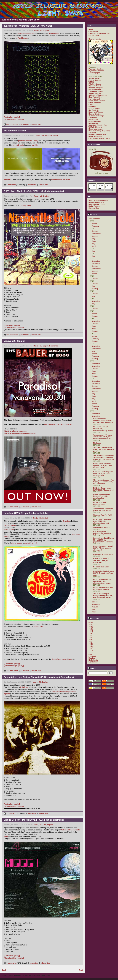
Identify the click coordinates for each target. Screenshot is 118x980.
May (93, 244)
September (96, 234)
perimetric (93, 106)
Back (4, 970)
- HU (91, 634)
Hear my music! (95, 39)
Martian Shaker (95, 90)
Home (91, 30)
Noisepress (93, 123)
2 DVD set (24, 687)
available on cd (30, 543)
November (96, 264)
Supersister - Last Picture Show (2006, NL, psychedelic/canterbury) (104, 540)
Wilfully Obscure (95, 127)
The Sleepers (23, 38)
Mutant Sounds (95, 80)
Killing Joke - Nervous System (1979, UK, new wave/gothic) (103, 466)
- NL (43, 136)
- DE (91, 630)
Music (36, 31)
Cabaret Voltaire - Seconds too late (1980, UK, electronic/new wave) (104, 421)
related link (36, 124)
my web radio (18, 145)
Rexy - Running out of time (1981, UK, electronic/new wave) (102, 581)
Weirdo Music (94, 78)
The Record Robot (96, 91)
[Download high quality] (14, 119)
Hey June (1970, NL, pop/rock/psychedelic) (102, 533)
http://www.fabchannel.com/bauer (58, 424)
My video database (96, 71)
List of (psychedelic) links (99, 138)
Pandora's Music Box (97, 135)
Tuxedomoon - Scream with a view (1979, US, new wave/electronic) (102, 437)
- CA (41, 825)
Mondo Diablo (94, 108)
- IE (91, 636)
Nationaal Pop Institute (70, 830)
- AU (91, 624)
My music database (96, 69)
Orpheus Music (95, 86)
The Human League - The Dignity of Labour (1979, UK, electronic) (103, 482)
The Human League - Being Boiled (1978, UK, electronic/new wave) (103, 596)
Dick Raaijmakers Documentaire (100, 503)
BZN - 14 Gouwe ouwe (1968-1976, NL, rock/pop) (104, 489)
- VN (91, 649)
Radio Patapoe (94, 206)
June (94, 241)
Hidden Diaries (95, 114)
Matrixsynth (93, 120)
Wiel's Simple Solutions (98, 201)
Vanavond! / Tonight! (102, 527)
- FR (45, 825)
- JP (91, 641)
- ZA (91, 651)
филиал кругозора (96, 116)
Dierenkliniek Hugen (97, 204)
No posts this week (101, 567)
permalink (25, 124)
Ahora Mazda (17, 543)
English (46, 31)
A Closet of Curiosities (98, 95)
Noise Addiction (95, 136)
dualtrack (92, 133)
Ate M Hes (8, 180)
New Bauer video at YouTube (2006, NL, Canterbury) (101, 561)
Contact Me (93, 31)
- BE (91, 626)
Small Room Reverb (97, 101)
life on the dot (94, 99)
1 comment (10, 185)
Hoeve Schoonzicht (96, 202)
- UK (91, 645)
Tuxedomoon (54, 34)
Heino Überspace (96, 129)
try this (35, 145)
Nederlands (54, 346)
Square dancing (95, 93)
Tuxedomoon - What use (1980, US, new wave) (103, 510)
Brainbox (67, 521)
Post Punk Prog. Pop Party (99, 131)
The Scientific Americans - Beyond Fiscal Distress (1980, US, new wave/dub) (104, 457)
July (93, 239)
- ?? (91, 652)
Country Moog (26, 206)
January (95, 289)
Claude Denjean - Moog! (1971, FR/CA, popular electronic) (103, 548)
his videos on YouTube (61, 180)
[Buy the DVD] (19, 808)
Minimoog (97, 443)
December (96, 261)
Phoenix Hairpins (96, 88)
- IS (91, 637)
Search (92, 668)
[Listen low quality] (12, 117)
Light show (93, 662)
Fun (90, 654)
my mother (39, 626)
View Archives (94, 219)
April (94, 246)
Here (6, 836)
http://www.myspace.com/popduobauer (20, 433)
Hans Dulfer (9, 530)
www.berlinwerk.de (26, 34)
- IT (91, 639)
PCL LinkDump (95, 84)
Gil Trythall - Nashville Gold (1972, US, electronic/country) (102, 521)
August (95, 236)
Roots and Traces (96, 112)
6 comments (10, 963)
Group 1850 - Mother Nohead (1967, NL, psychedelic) (102, 496)
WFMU (91, 82)
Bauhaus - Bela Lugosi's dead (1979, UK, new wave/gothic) (103, 474)
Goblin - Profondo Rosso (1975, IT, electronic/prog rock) (103, 573)
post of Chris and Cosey (28, 141)
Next (81, 970)
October (95, 231)
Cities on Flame (95, 103)
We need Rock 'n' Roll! (102, 515)
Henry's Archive (95, 97)
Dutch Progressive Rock (62, 659)
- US (41, 31)
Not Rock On (94, 110)
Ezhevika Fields (95, 121)
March (94, 224)
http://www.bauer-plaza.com (16, 431)
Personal (48, 136)
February (95, 226)
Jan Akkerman (10, 525)
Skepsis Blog (94, 208)
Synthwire (93, 118)
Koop (91, 105)
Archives (93, 214)
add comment (11, 124)
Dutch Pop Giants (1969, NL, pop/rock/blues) (103, 588)
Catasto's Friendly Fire (98, 125)
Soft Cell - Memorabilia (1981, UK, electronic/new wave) (104, 449)
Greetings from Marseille (103, 554)
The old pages (94, 73)
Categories (94, 618)
